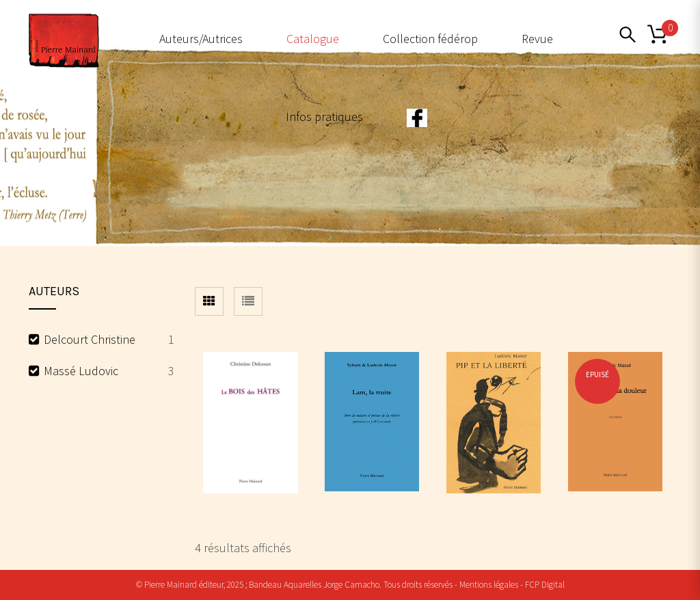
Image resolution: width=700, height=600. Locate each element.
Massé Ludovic (81, 371)
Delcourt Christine (90, 339)
